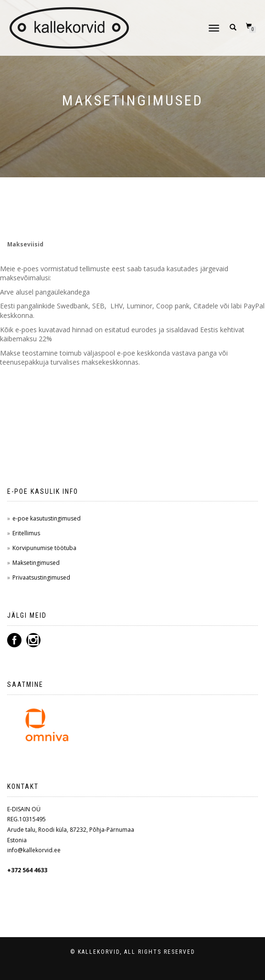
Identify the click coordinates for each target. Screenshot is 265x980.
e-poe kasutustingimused (47, 518)
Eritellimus (26, 533)
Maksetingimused (36, 563)
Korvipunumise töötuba (44, 548)
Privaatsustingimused (41, 577)
